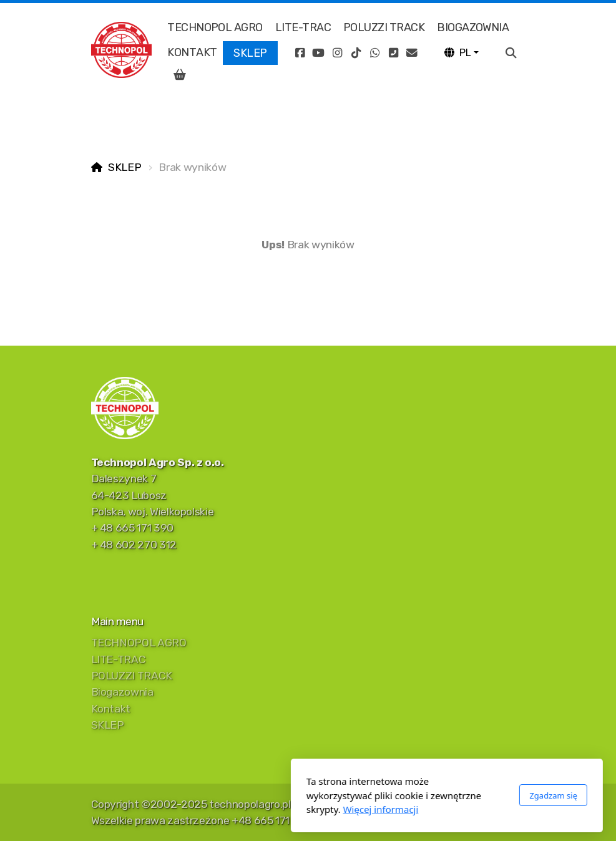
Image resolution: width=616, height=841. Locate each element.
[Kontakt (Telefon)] (393, 53)
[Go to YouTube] (318, 53)
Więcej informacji (242, 809)
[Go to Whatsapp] (374, 53)
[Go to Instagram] (337, 53)
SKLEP (125, 167)
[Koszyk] (180, 75)
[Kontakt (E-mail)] (412, 53)
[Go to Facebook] (300, 53)
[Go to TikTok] (356, 53)
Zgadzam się (415, 795)
